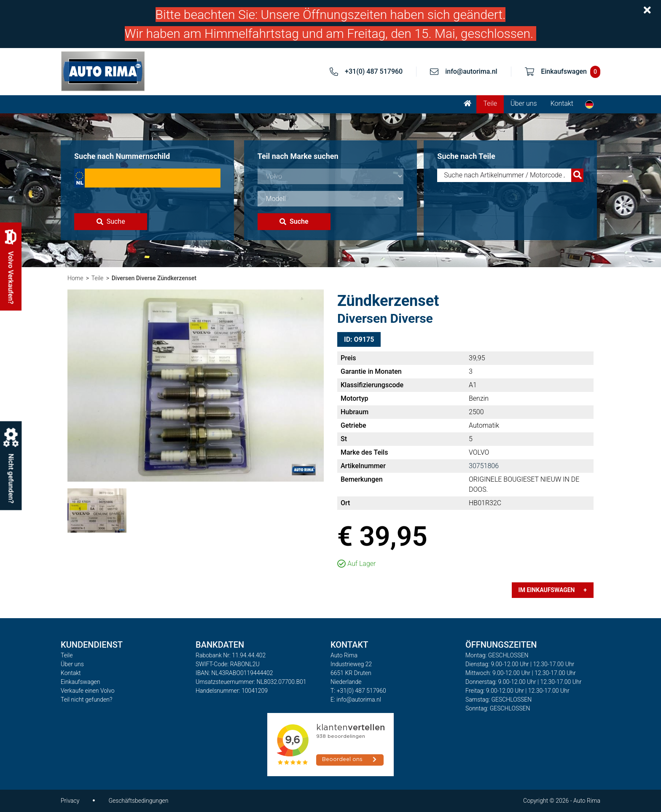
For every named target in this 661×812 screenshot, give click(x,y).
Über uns (524, 103)
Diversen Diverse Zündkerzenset (154, 278)
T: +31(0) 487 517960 (358, 691)
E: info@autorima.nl (356, 699)
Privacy (70, 801)
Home (75, 278)
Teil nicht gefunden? (86, 699)
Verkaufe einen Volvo (88, 691)
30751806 (484, 466)
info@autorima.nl (471, 71)
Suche (111, 221)
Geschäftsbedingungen (138, 801)
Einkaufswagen (80, 682)
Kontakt (562, 103)
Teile (490, 103)
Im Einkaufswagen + (553, 590)
